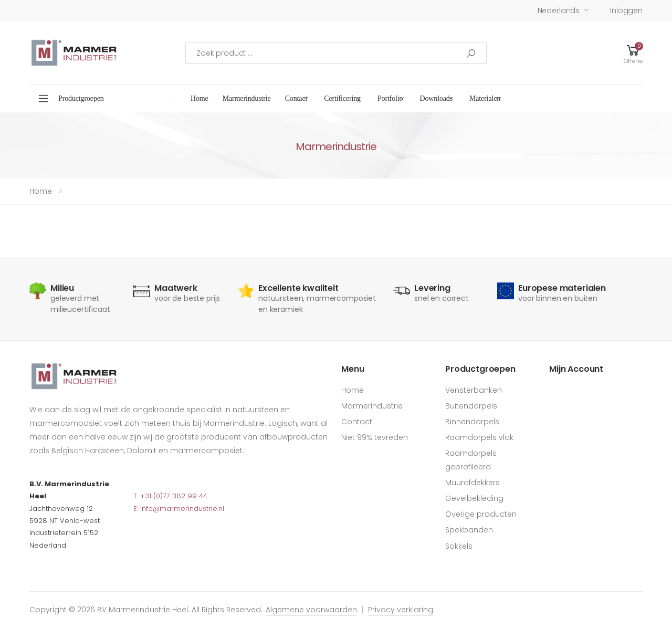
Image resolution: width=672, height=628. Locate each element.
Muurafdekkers (472, 483)
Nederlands (559, 11)
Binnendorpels (472, 422)
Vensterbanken (474, 390)
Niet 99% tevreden (375, 437)
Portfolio (390, 98)
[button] (633, 53)
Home (199, 98)
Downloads (436, 98)
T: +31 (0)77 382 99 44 (170, 496)
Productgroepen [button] (81, 98)
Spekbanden (469, 530)
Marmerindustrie (247, 98)
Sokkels (459, 546)
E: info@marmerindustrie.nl (179, 509)
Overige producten (481, 514)
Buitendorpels (471, 406)
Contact (296, 98)
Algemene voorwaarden (311, 610)
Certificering (342, 98)
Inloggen (626, 11)
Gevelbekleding (474, 498)
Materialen (485, 98)
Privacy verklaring (401, 610)
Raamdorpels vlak (479, 437)
